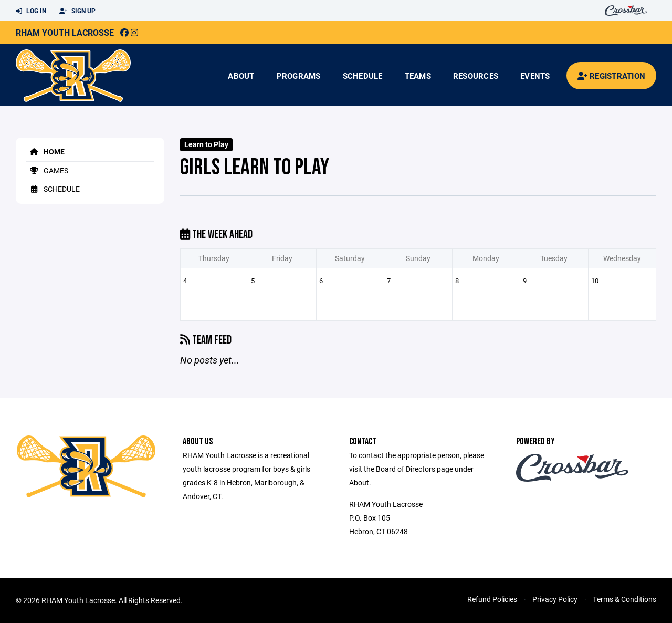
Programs (299, 76)
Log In (31, 11)
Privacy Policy (555, 599)
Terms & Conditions (624, 599)
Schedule (363, 76)
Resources (476, 76)
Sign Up (77, 11)
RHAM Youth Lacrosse (65, 32)
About (241, 76)
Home (45, 152)
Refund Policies (492, 599)
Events (535, 76)
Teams (418, 76)
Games (47, 170)
